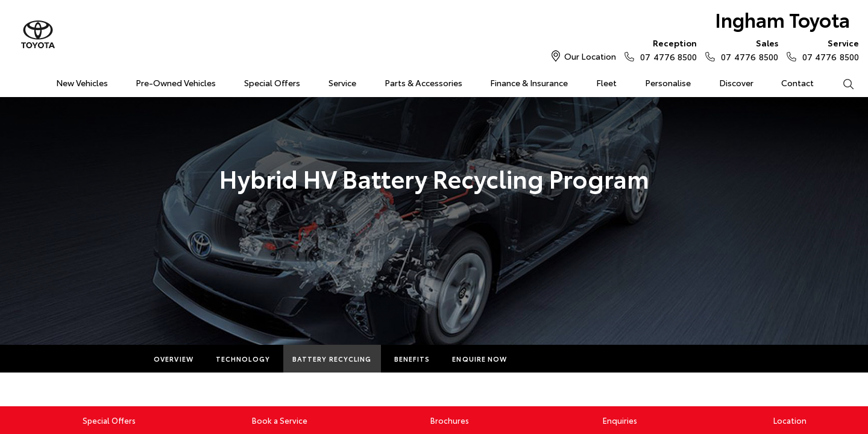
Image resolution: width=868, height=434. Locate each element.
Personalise (668, 83)
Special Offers (272, 83)
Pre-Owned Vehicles (176, 83)
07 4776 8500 (666, 49)
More (540, 359)
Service (342, 83)
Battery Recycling (332, 359)
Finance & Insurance (529, 83)
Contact (797, 83)
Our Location (590, 56)
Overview (174, 359)
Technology (243, 359)
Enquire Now (480, 359)
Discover (736, 83)
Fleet (606, 83)
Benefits (412, 359)
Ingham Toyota (782, 19)
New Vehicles (82, 83)
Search (841, 83)
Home (14, 80)
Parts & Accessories (423, 83)
